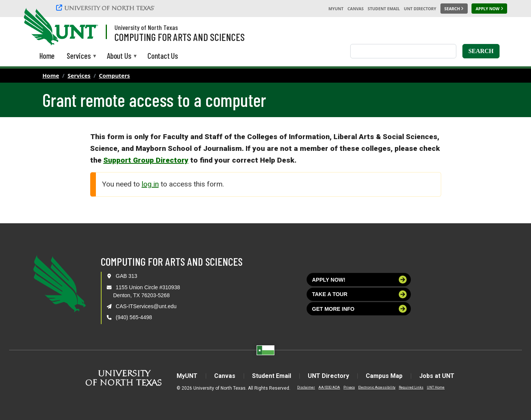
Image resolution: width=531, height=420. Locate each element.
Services (79, 75)
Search (481, 51)
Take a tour (359, 294)
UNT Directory (420, 9)
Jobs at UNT (437, 376)
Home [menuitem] (47, 56)
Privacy (349, 387)
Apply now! (359, 280)
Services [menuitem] (79, 56)
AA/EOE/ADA (329, 387)
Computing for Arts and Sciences (180, 37)
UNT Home (436, 387)
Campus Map (384, 376)
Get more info (359, 309)
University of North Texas (146, 27)
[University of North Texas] (107, 9)
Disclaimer (306, 387)
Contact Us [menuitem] (163, 56)
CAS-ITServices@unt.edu (146, 306)
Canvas (356, 9)
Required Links (411, 387)
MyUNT (336, 9)
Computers (114, 75)
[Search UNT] (454, 9)
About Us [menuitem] (119, 56)
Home (51, 75)
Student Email (384, 9)
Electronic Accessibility (377, 387)
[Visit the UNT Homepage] (86, 27)
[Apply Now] (489, 9)
